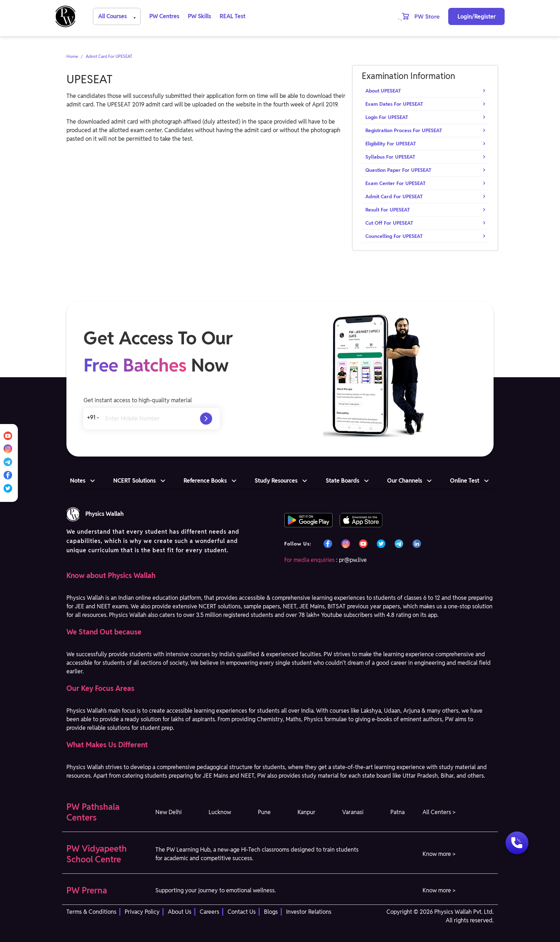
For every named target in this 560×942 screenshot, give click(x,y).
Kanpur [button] (306, 812)
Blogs (271, 912)
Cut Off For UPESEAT (389, 223)
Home (72, 56)
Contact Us (242, 912)
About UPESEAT (383, 91)
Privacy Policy (142, 912)
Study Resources (276, 481)
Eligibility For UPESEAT (391, 144)
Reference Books (205, 481)
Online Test (465, 481)
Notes (78, 481)
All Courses (118, 16)
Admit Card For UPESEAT (109, 56)
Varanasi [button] (353, 812)
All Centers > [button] (439, 812)
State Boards (342, 481)
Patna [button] (397, 812)
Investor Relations (309, 912)
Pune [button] (264, 812)
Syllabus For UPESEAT (390, 157)
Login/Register (477, 17)
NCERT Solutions (134, 481)
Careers (209, 912)
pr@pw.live (353, 560)
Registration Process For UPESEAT (404, 130)
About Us (180, 912)
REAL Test (232, 16)
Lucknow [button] (220, 812)
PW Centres (164, 16)
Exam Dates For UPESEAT (394, 104)
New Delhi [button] (169, 812)
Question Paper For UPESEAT (398, 170)
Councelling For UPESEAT (394, 236)
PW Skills (199, 16)
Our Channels (405, 481)
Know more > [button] (439, 854)
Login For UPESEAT (387, 117)
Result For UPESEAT (388, 210)
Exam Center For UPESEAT (396, 183)
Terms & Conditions (91, 912)
